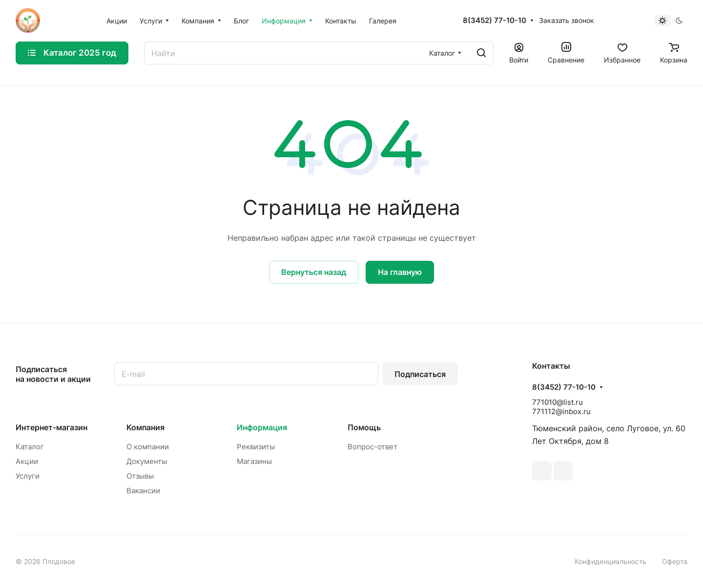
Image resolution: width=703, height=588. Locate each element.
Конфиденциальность (610, 561)
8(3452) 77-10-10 (495, 21)
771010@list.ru (558, 402)
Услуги (28, 476)
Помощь (364, 427)
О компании (148, 447)
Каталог (30, 447)
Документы (147, 461)
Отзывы (140, 476)
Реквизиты (256, 447)
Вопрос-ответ (372, 447)
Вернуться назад (314, 272)
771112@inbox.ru (561, 411)
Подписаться (420, 374)
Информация (262, 427)
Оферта (675, 561)
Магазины (254, 461)
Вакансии (143, 491)
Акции (27, 461)
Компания (145, 427)
